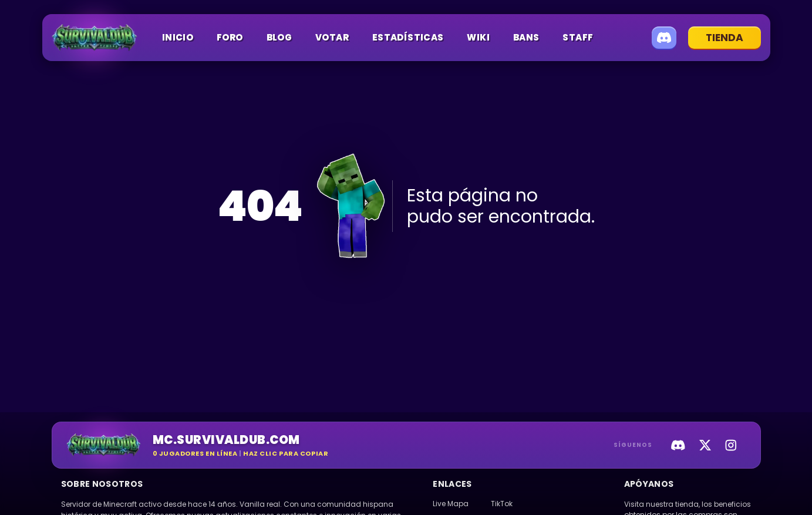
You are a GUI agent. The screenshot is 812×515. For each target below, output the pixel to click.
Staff (578, 37)
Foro (230, 37)
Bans (526, 37)
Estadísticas (408, 37)
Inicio (178, 37)
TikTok (502, 504)
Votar (332, 37)
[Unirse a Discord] (664, 38)
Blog (279, 37)
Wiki (478, 37)
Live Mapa (451, 504)
